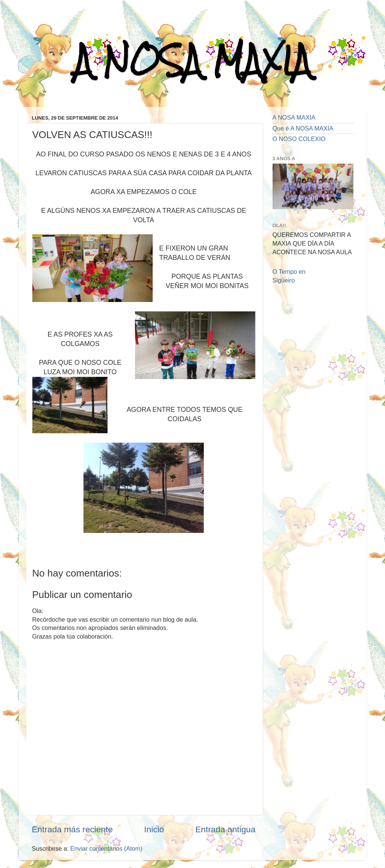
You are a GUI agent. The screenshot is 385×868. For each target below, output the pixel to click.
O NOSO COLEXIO (299, 139)
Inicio (154, 829)
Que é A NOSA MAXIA (303, 128)
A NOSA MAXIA (192, 61)
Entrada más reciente (73, 829)
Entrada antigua (225, 829)
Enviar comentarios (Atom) (106, 848)
